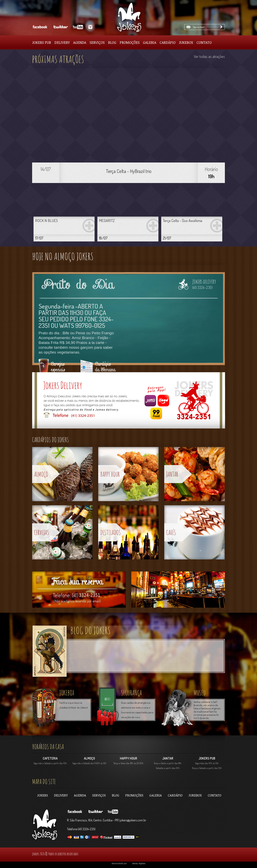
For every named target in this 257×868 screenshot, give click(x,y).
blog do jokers (90, 630)
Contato (204, 42)
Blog (112, 42)
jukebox (67, 693)
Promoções (130, 42)
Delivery (62, 42)
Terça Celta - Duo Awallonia (183, 220)
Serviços (97, 42)
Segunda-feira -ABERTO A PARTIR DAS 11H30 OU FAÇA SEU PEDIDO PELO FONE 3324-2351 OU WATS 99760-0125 (76, 316)
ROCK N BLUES (46, 220)
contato (215, 795)
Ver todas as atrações (209, 56)
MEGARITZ (107, 220)
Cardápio (168, 42)
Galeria (150, 42)
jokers (43, 795)
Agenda (80, 42)
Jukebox (186, 42)
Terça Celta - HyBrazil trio (129, 171)
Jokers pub (42, 42)
